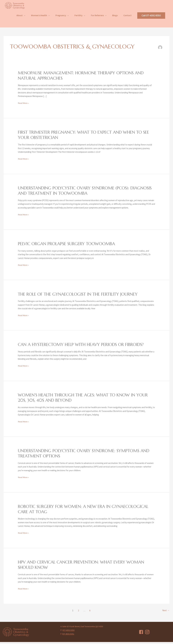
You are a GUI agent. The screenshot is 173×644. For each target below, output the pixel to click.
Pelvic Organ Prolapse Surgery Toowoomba (68, 246)
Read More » (23, 105)
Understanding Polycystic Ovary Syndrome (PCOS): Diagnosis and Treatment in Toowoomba (76, 193)
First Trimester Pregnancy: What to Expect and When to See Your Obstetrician (86, 137)
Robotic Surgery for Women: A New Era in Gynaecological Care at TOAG (86, 511)
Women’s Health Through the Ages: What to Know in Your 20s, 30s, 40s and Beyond (86, 400)
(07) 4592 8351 (68, 636)
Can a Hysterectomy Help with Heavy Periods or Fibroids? (83, 347)
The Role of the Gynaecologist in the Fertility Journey (80, 296)
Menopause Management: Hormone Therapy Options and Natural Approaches (83, 78)
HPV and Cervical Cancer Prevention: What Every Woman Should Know (83, 567)
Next (166, 612)
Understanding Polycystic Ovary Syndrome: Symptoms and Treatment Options (86, 455)
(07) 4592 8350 (68, 632)
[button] (151, 18)
